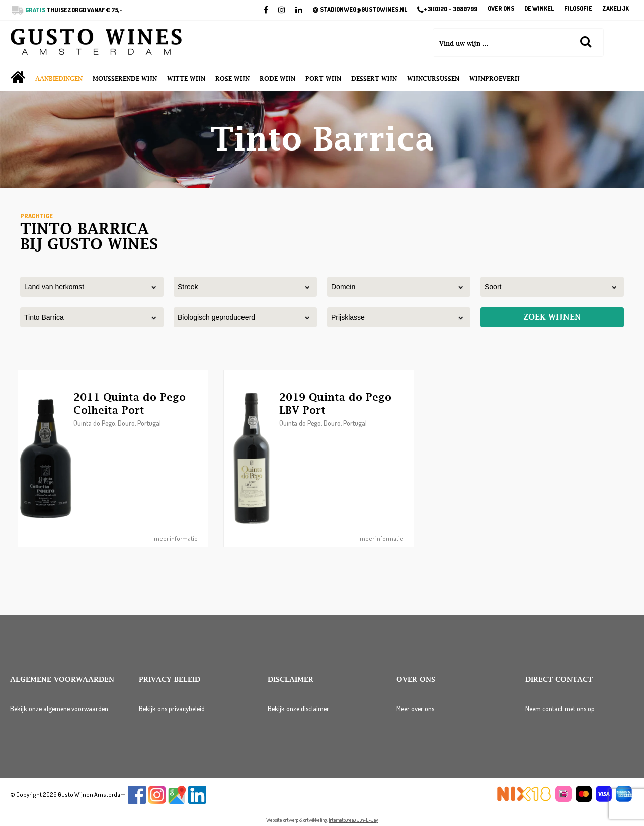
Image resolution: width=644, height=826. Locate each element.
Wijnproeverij (495, 79)
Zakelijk (616, 9)
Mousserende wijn (125, 79)
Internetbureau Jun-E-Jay (353, 820)
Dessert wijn (374, 79)
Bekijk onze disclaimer (298, 708)
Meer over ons (415, 708)
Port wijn (323, 79)
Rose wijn (232, 79)
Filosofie (578, 9)
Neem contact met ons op (560, 708)
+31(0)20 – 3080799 (447, 10)
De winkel (539, 9)
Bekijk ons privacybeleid (172, 708)
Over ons (501, 9)
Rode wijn (277, 79)
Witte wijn (186, 79)
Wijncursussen (433, 79)
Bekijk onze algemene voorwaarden (59, 708)
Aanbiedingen (59, 79)
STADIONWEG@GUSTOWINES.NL (360, 10)
